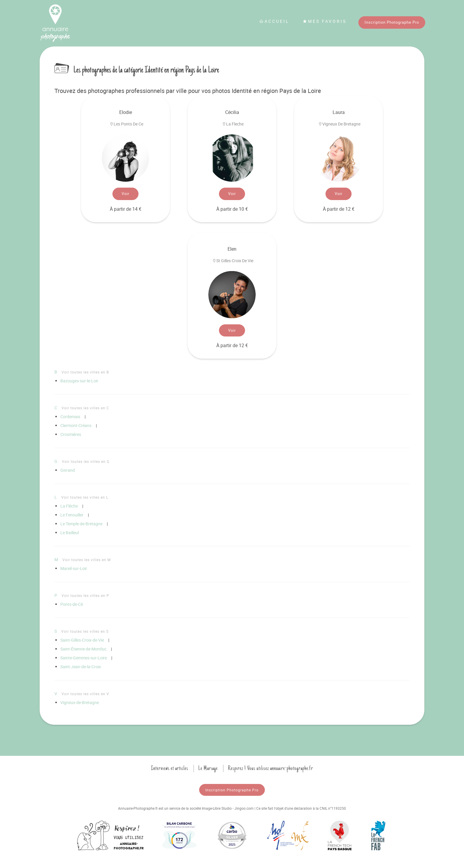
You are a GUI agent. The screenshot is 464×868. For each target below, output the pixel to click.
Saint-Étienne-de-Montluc (83, 649)
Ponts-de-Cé (72, 604)
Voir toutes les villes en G (86, 461)
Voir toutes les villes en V (85, 694)
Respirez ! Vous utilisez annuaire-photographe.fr (270, 768)
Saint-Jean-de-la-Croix (81, 667)
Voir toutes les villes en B (85, 372)
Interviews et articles (170, 768)
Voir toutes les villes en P (85, 595)
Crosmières (71, 434)
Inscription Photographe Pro (392, 22)
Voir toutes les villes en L (85, 497)
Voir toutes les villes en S (85, 631)
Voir (125, 194)
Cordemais (70, 417)
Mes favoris (325, 21)
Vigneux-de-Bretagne (80, 702)
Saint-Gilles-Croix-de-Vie (82, 640)
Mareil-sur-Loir (74, 568)
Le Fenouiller (72, 515)
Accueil (274, 21)
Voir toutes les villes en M (87, 560)
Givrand (68, 470)
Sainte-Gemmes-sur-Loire (84, 658)
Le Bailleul (70, 533)
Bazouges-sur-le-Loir (79, 381)
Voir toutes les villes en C (85, 408)
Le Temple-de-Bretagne (81, 524)
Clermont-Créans (76, 425)
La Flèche (69, 506)
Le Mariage (208, 768)
